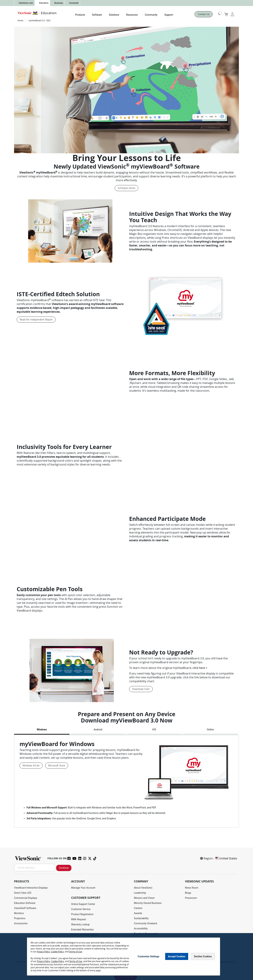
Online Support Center (83, 904)
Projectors (20, 918)
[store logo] (37, 13)
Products (80, 15)
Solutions (114, 15)
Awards (138, 913)
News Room (192, 888)
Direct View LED (23, 893)
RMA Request (79, 919)
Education (44, 3)
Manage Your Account (83, 888)
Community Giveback (145, 923)
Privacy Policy (43, 952)
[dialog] (126, 957)
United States (226, 858)
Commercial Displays (26, 898)
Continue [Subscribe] (64, 868)
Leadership (140, 893)
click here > (200, 668)
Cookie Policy (57, 952)
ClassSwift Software (25, 908)
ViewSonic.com (26, 3)
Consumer (74, 3)
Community (151, 15)
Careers (138, 908)
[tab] (42, 730)
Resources (132, 15)
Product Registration (82, 914)
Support (169, 15)
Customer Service (81, 909)
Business (59, 3)
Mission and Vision (144, 898)
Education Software (25, 903)
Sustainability (141, 918)
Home (21, 21)
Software (97, 15)
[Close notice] (215, 957)
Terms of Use (76, 952)
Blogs (188, 893)
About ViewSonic (143, 888)
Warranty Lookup (80, 924)
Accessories (21, 923)
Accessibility (141, 928)
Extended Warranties (82, 930)
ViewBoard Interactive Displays (31, 888)
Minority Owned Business (148, 903)
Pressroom (191, 898)
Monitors (19, 913)
